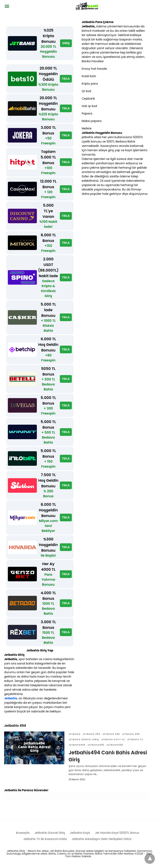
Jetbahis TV (135, 739)
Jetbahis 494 (91, 734)
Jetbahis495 (96, 745)
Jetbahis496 (115, 745)
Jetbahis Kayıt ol (113, 739)
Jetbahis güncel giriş (84, 739)
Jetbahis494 (77, 745)
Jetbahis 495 (111, 734)
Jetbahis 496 (131, 734)
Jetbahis (11, 698)
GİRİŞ (66, 43)
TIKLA (66, 79)
